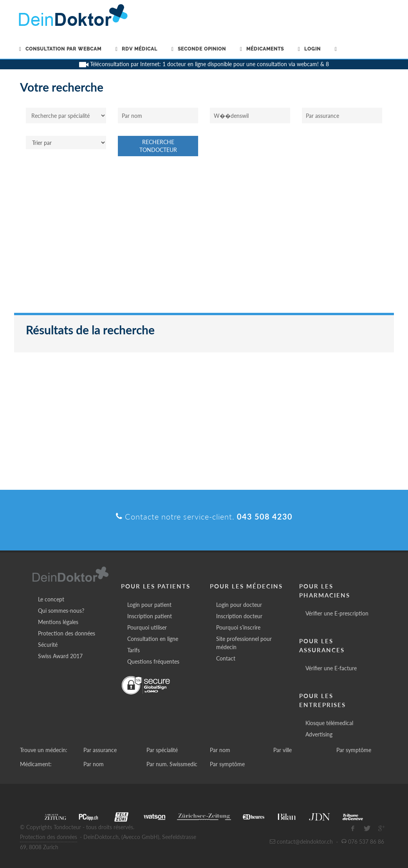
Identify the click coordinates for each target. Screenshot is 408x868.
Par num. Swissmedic (172, 764)
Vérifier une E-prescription (337, 613)
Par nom (220, 750)
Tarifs (134, 650)
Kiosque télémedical (329, 723)
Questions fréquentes (153, 661)
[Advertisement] (204, 238)
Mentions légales (58, 622)
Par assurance (100, 750)
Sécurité (48, 645)
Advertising (319, 734)
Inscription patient (150, 616)
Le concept (51, 599)
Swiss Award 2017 (60, 656)
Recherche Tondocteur (158, 146)
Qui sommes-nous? (61, 611)
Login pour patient (149, 605)
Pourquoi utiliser (147, 627)
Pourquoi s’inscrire (238, 627)
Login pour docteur (239, 605)
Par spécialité (162, 750)
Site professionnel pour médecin (244, 643)
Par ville (283, 750)
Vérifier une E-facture (331, 668)
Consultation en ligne (153, 639)
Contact (226, 658)
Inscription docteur (239, 616)
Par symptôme (354, 750)
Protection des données (67, 633)
